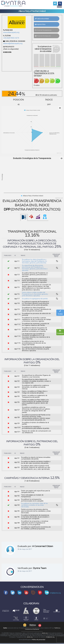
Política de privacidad (39, 640)
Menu (59, 6)
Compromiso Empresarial (32, 629)
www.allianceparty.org (11, 32)
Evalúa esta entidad (42, 19)
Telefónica (57, 628)
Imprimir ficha (40, 24)
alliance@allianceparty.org (13, 43)
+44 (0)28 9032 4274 (11, 38)
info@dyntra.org (50, 637)
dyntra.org (45, 633)
